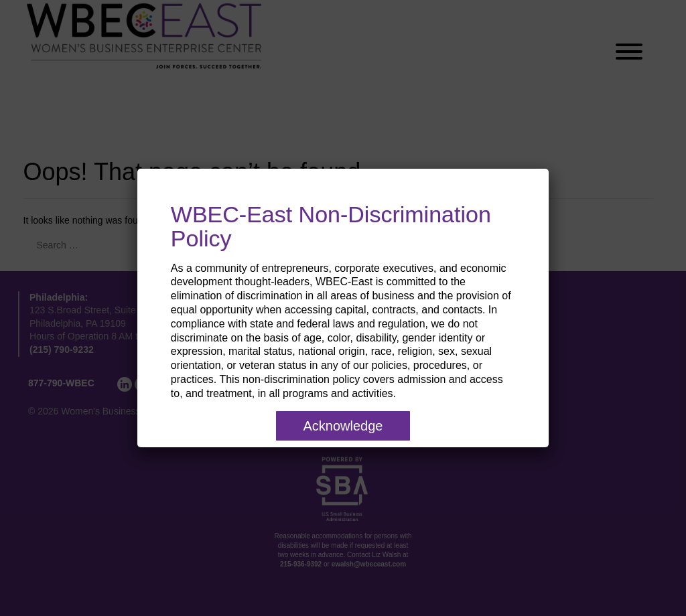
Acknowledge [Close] (343, 426)
